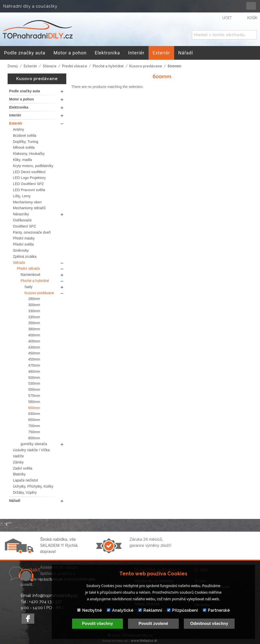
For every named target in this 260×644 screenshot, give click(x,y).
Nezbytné (90, 610)
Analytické (120, 610)
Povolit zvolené (153, 624)
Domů (13, 66)
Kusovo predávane (146, 66)
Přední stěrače (75, 66)
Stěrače (50, 66)
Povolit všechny (97, 624)
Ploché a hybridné (108, 66)
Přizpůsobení (182, 610)
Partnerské (216, 610)
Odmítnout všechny (209, 624)
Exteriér (30, 66)
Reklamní (150, 610)
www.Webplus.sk (144, 641)
